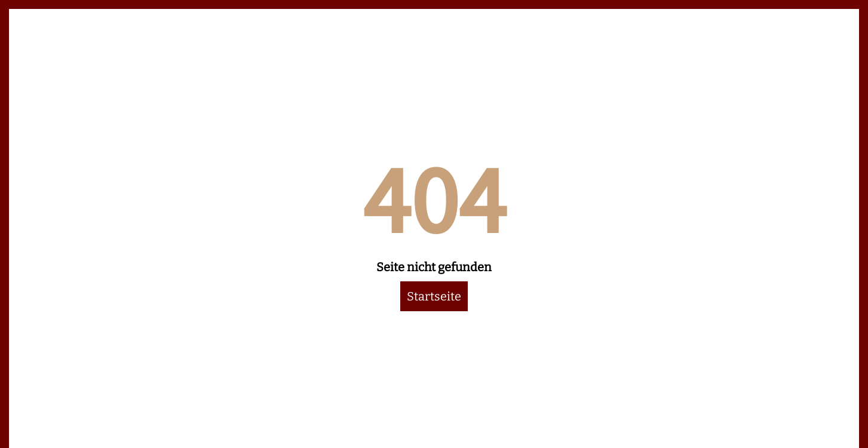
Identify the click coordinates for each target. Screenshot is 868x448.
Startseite (434, 296)
